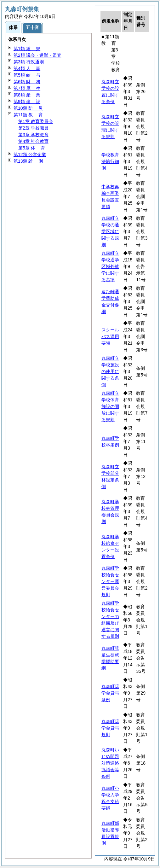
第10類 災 (28, 108)
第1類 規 (27, 49)
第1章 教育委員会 (36, 121)
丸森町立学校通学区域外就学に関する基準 (110, 266)
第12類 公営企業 (30, 154)
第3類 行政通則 (29, 62)
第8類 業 (27, 95)
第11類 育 (28, 115)
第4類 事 (27, 68)
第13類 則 (28, 161)
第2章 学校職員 (33, 128)
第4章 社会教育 (33, 141)
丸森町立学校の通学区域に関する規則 (110, 231)
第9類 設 (27, 102)
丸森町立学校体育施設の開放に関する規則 (110, 406)
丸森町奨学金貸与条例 (110, 693)
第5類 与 (27, 75)
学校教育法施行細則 (110, 161)
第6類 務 (27, 82)
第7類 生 (27, 88)
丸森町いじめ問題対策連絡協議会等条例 (110, 763)
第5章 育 (32, 148)
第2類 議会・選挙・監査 (37, 55)
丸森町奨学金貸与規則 (110, 728)
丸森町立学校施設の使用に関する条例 (110, 371)
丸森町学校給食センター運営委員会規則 (110, 581)
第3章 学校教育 (33, 135)
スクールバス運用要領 (110, 336)
